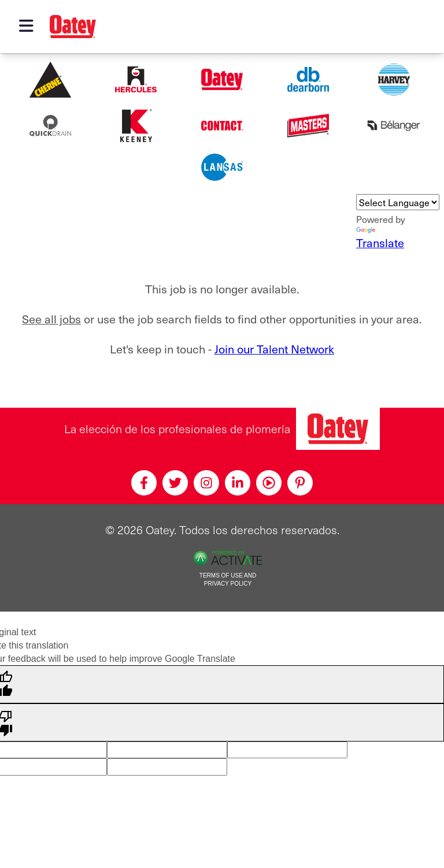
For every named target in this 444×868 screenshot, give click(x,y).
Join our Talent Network (274, 349)
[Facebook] (144, 483)
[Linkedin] (238, 483)
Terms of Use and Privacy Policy (228, 580)
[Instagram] (206, 483)
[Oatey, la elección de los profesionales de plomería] (338, 429)
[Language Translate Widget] (398, 202)
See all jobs (51, 319)
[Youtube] (269, 483)
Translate (380, 239)
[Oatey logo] (73, 27)
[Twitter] (175, 483)
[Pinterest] (300, 483)
